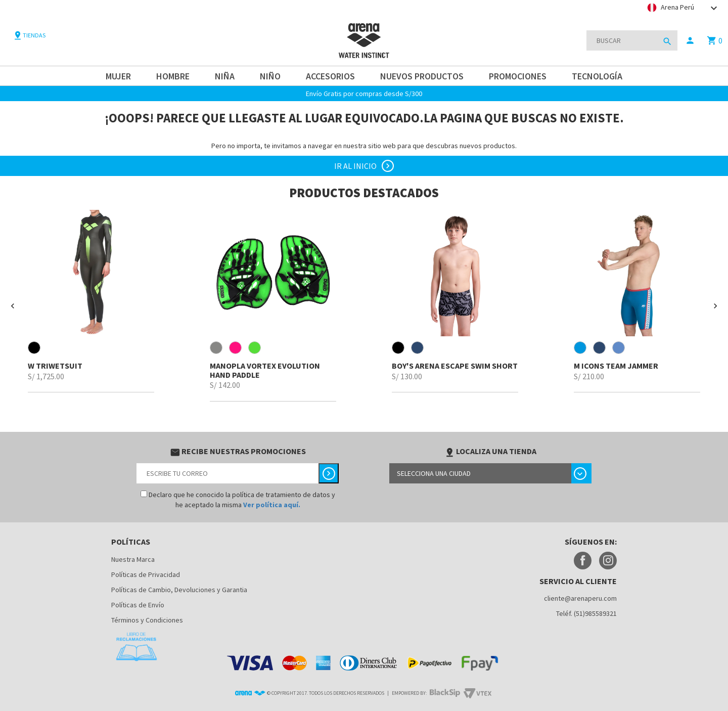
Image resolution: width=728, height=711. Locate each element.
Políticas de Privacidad (146, 574)
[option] (91, 301)
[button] (13, 306)
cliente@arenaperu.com (580, 598)
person (690, 40)
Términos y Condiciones (147, 620)
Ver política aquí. (272, 505)
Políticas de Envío (138, 605)
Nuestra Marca (133, 559)
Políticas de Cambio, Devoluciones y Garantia (179, 590)
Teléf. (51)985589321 (586, 613)
